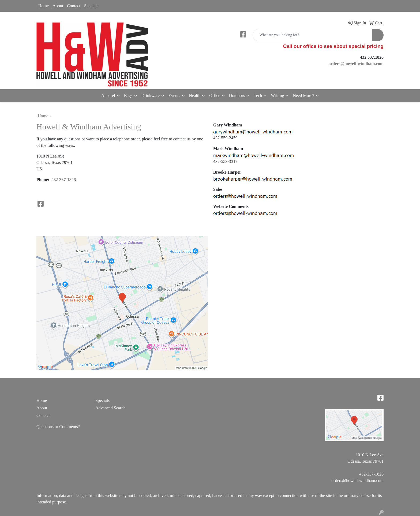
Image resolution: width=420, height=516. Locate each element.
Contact (74, 6)
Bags (128, 96)
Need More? (303, 96)
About (58, 6)
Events (174, 96)
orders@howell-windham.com (357, 481)
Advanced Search (110, 408)
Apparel (108, 96)
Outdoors (237, 96)
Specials (91, 6)
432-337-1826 (371, 474)
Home (44, 6)
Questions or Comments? (58, 427)
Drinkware (151, 96)
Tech (258, 96)
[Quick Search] (312, 35)
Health (195, 96)
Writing (277, 96)
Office (215, 96)
